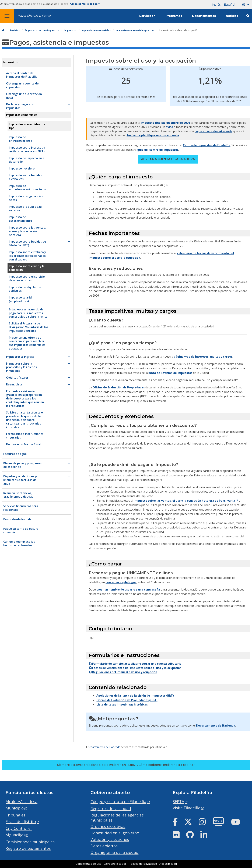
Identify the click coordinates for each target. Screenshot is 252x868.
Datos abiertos (104, 846)
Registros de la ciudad (111, 808)
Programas (174, 16)
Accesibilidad (168, 864)
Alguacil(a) (15, 835)
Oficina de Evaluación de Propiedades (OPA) (127, 700)
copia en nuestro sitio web (213, 131)
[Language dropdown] (246, 5)
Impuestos (70, 30)
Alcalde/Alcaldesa (22, 801)
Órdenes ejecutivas (108, 826)
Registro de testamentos (28, 848)
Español (230, 5)
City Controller (19, 828)
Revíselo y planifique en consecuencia (153, 135)
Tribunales (15, 815)
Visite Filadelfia (187, 808)
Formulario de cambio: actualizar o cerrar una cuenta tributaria (135, 664)
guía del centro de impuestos (158, 150)
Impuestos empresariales (96, 30)
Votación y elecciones (110, 839)
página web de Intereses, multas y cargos (203, 357)
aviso (169, 127)
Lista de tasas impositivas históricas (122, 704)
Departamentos (204, 16)
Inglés (216, 5)
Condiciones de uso (88, 864)
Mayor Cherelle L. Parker (34, 16)
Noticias (232, 16)
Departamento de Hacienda (216, 725)
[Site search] (248, 16)
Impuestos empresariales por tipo (135, 30)
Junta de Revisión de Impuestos (170, 373)
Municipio (15, 808)
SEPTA (178, 801)
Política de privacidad (143, 864)
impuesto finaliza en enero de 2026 (165, 123)
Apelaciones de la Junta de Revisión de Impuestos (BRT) (135, 696)
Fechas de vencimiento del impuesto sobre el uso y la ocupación (135, 668)
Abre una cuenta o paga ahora (168, 159)
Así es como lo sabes (85, 4)
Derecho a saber (115, 864)
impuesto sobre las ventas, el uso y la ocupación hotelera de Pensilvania (184, 501)
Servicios (146, 16)
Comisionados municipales (30, 842)
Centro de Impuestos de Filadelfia (207, 145)
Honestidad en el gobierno (115, 833)
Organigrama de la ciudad (114, 852)
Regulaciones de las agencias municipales (117, 818)
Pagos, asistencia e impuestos (42, 30)
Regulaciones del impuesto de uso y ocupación (123, 672)
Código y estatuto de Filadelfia (118, 801)
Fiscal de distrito (21, 821)
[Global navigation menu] (7, 16)
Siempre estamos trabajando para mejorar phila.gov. (126, 765)
